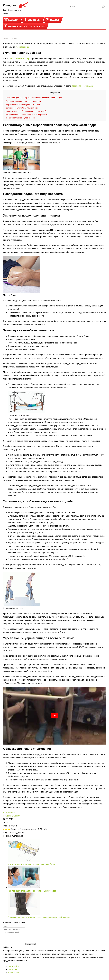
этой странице (22, 47)
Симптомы (34, 20)
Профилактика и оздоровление (27, 26)
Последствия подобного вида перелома (23, 101)
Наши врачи (14, 975)
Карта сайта (14, 969)
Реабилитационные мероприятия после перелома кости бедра (33, 98)
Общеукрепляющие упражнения (20, 118)
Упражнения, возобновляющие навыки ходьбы (26, 111)
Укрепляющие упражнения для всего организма (26, 114)
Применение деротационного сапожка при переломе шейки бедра (39, 917)
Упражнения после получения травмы (22, 105)
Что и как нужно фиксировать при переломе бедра (32, 864)
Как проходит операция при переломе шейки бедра (32, 891)
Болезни (13, 20)
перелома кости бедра (20, 58)
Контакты (12, 972)
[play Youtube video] (54, 716)
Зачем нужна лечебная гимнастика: (21, 108)
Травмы (54, 20)
